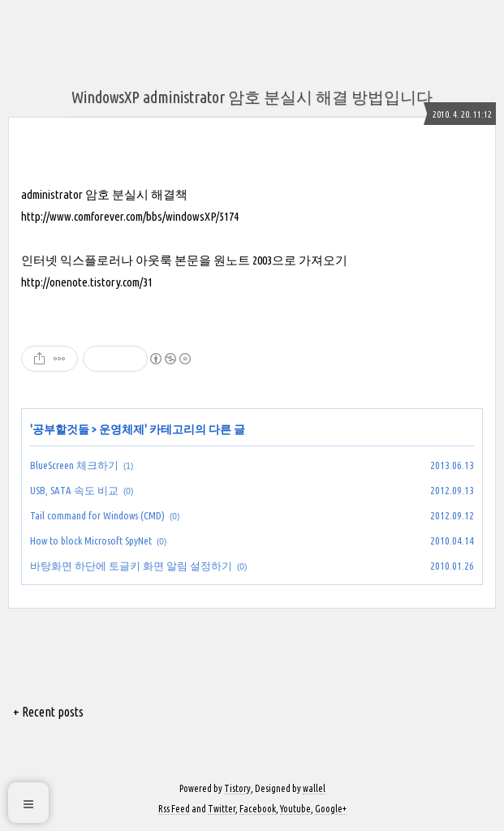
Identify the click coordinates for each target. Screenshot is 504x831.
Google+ (331, 809)
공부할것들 (61, 429)
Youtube (295, 809)
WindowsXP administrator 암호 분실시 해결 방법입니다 (252, 97)
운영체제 (122, 429)
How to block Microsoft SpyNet (91, 540)
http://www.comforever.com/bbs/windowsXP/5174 (130, 216)
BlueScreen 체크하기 (74, 465)
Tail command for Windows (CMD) (97, 515)
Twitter (222, 809)
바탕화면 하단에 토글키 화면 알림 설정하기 (131, 566)
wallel (314, 788)
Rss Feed (174, 809)
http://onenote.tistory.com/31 (87, 282)
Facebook (258, 809)
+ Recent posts (48, 712)
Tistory (237, 788)
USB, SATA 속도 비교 (74, 490)
